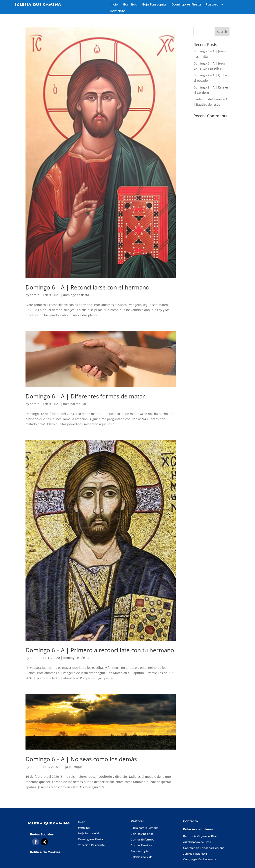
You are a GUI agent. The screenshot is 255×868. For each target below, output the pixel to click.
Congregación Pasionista (200, 859)
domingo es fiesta (76, 295)
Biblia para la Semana (145, 828)
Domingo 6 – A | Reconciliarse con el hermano (87, 287)
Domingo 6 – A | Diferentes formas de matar (85, 396)
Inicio (114, 5)
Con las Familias (141, 845)
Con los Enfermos (142, 839)
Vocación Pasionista (91, 845)
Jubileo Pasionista (195, 854)
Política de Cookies (45, 852)
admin (35, 295)
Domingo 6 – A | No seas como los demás (81, 759)
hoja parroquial (75, 404)
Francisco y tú (140, 851)
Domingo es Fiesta (186, 5)
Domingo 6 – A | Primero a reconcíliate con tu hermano (100, 650)
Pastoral (213, 5)
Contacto (117, 11)
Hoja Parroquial (154, 5)
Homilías (130, 5)
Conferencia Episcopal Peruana (204, 848)
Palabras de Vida (141, 857)
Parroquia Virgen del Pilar (200, 836)
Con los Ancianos (142, 834)
